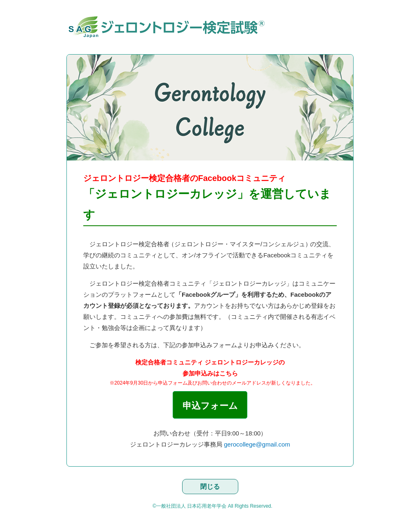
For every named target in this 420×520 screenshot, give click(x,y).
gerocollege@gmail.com (257, 444)
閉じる (210, 487)
